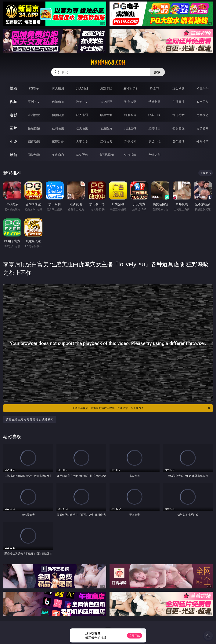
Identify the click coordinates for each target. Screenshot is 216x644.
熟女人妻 (130, 102)
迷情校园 (130, 141)
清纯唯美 (154, 128)
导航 (13, 155)
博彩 (13, 88)
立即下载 (135, 636)
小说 (13, 141)
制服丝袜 (130, 115)
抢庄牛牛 (203, 88)
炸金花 (154, 88)
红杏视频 (130, 155)
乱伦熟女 (178, 115)
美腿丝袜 (130, 128)
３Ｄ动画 (106, 102)
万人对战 (82, 88)
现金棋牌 (178, 88)
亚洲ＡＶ (34, 102)
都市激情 (34, 141)
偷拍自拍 (58, 115)
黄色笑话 (178, 141)
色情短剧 (154, 155)
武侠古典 (106, 141)
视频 (13, 102)
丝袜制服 (154, 102)
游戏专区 (106, 88)
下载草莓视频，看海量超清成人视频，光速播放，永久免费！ (142, 408)
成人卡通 (82, 115)
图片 (13, 128)
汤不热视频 (106, 155)
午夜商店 (58, 155)
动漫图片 (106, 128)
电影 (13, 115)
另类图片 (203, 128)
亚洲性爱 (34, 115)
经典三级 (154, 115)
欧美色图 (82, 128)
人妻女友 (82, 141)
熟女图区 (178, 128)
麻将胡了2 (130, 88)
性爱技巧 (203, 141)
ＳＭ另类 (203, 102)
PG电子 (34, 88)
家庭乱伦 (58, 141)
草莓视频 (82, 155)
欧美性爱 (106, 115)
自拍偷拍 (58, 102)
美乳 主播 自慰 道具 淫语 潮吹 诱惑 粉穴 (29, 419)
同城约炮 (34, 155)
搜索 (157, 72)
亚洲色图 (58, 128)
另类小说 (154, 141)
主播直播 (178, 102)
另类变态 (203, 115)
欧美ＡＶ (82, 102)
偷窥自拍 (34, 128)
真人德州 (58, 88)
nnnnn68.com (108, 62)
